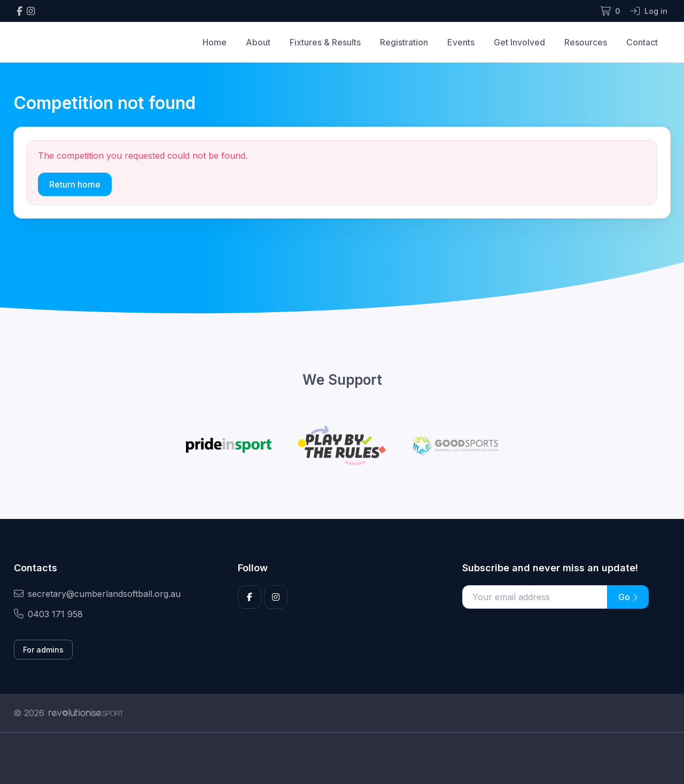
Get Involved (519, 42)
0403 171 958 (48, 614)
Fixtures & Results (325, 42)
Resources (586, 42)
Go (628, 597)
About (258, 42)
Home (215, 42)
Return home (75, 184)
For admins (43, 650)
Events (461, 42)
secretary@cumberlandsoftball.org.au (97, 594)
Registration (404, 42)
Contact (642, 42)
